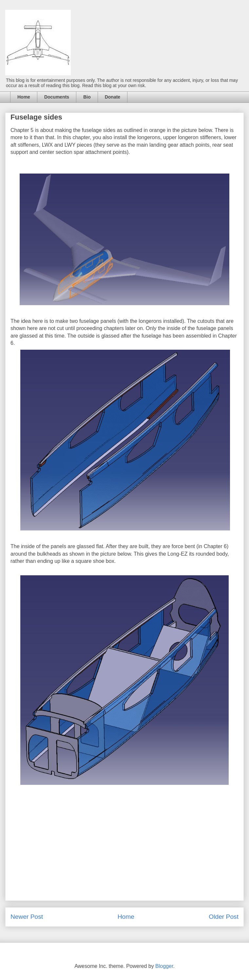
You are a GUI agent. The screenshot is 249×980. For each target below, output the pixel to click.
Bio (87, 97)
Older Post (224, 917)
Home (24, 97)
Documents (57, 97)
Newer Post (27, 917)
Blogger (164, 966)
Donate (113, 97)
